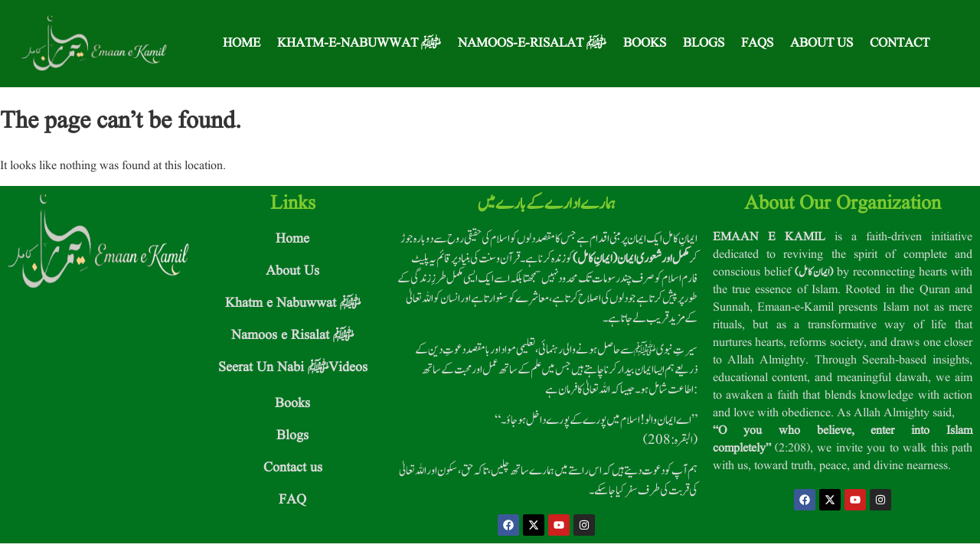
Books (645, 43)
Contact (900, 43)
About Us (822, 43)
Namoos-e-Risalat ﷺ (532, 43)
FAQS (757, 43)
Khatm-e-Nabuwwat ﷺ (359, 43)
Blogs (704, 43)
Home (242, 43)
